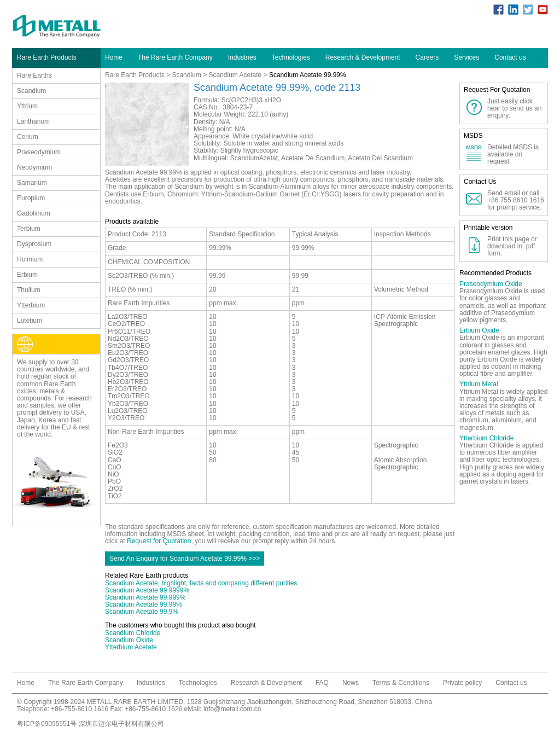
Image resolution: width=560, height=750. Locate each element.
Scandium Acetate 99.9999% (147, 590)
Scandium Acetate (235, 75)
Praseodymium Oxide (491, 284)
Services (466, 57)
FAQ (322, 683)
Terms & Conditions (401, 683)
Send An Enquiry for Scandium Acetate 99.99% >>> (185, 559)
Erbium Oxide (479, 330)
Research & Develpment (266, 683)
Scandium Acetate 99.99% (144, 604)
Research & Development (363, 57)
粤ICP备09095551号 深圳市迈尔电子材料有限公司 (91, 724)
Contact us (510, 57)
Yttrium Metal (479, 384)
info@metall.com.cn (232, 709)
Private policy (462, 683)
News (351, 683)
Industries (242, 57)
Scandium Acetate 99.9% (142, 612)
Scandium (186, 75)
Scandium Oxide (129, 640)
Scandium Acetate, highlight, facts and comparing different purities (201, 583)
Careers (427, 57)
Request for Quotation (159, 541)
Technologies (291, 57)
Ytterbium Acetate (131, 647)
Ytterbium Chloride (486, 438)
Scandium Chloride (133, 633)
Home (114, 57)
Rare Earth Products (135, 75)
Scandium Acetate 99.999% (145, 597)
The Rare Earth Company (175, 57)
